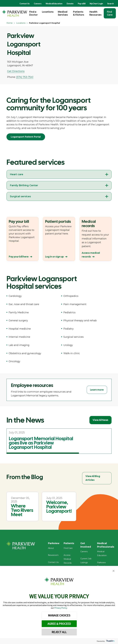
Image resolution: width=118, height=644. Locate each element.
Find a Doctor (33, 13)
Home (10, 23)
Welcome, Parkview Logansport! (59, 507)
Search (110, 4)
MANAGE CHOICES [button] (59, 615)
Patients (70, 543)
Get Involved (87, 545)
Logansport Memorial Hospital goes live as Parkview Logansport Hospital (41, 443)
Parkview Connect (106, 559)
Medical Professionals (106, 545)
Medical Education (54, 4)
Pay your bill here (19, 257)
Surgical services (20, 196)
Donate (70, 4)
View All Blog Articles (93, 478)
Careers (38, 4)
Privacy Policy (61, 608)
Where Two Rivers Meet (22, 510)
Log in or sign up (54, 257)
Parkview (54, 543)
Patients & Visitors (79, 13)
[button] (114, 571)
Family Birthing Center (24, 185)
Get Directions (16, 71)
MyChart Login (96, 4)
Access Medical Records (68, 560)
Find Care (110, 13)
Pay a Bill (82, 4)
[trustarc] (110, 641)
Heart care (17, 174)
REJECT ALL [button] (59, 632)
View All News (100, 420)
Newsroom (53, 556)
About (51, 549)
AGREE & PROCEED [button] (59, 624)
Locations (48, 12)
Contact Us (25, 4)
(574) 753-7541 (25, 77)
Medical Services (63, 13)
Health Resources (95, 13)
